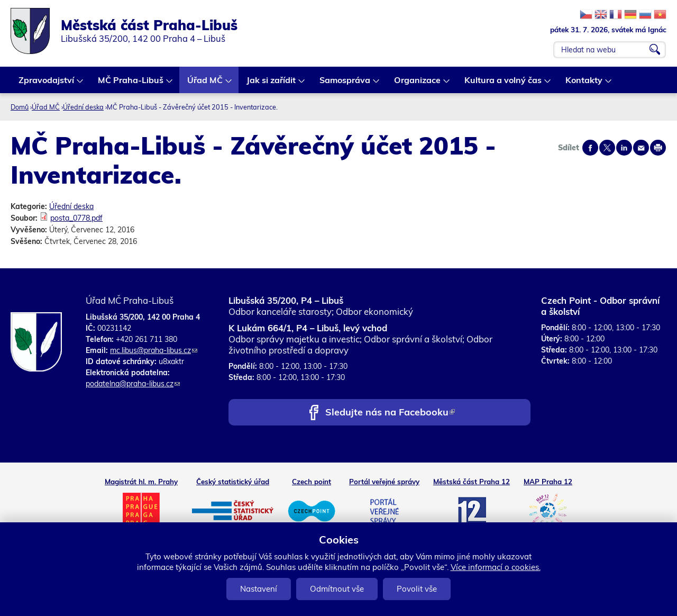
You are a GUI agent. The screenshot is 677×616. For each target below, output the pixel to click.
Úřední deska (83, 107)
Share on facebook (590, 148)
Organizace (418, 84)
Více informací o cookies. (496, 567)
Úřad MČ (205, 84)
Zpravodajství (47, 84)
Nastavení (259, 589)
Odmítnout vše (337, 589)
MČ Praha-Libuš (131, 84)
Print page (658, 148)
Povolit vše (417, 589)
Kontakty (584, 84)
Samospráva (345, 84)
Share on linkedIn (624, 148)
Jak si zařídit (272, 84)
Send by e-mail (641, 148)
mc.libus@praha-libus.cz (154, 350)
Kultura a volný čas (504, 84)
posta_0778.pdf (76, 218)
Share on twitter (607, 148)
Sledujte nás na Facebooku (390, 413)
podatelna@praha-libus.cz (133, 384)
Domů (20, 107)
